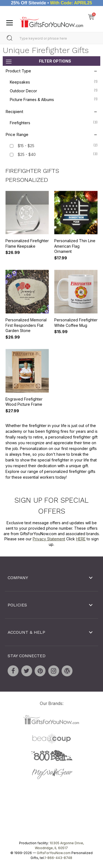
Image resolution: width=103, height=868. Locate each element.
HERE (81, 539)
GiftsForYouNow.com (54, 853)
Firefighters (54, 122)
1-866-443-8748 (58, 858)
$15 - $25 (26, 146)
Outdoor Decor (54, 90)
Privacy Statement (49, 539)
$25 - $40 (27, 154)
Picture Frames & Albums (54, 99)
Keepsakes (54, 82)
